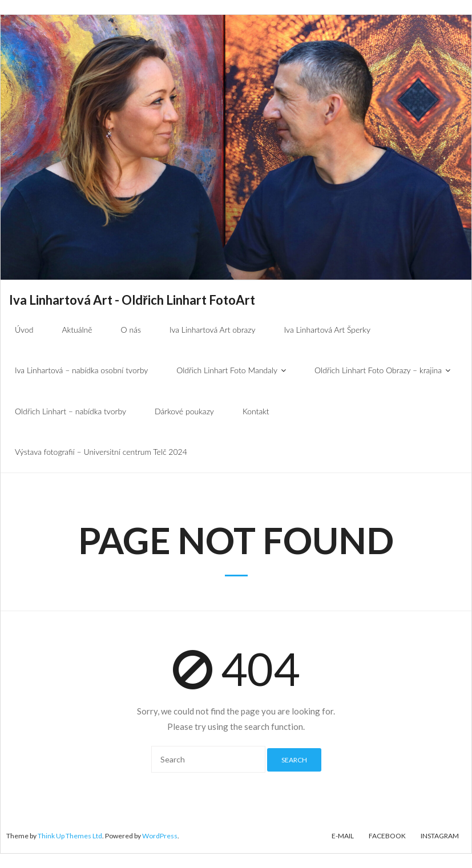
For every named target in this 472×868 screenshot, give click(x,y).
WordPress (160, 836)
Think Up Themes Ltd (70, 836)
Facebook (387, 836)
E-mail (343, 836)
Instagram (440, 836)
